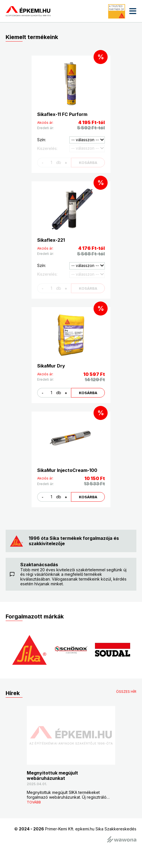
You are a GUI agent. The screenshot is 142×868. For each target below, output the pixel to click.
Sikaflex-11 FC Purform (62, 114)
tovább (34, 802)
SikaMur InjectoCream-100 (67, 470)
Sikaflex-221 (51, 240)
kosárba (88, 393)
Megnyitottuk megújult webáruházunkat (52, 776)
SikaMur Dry (51, 366)
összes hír (126, 692)
